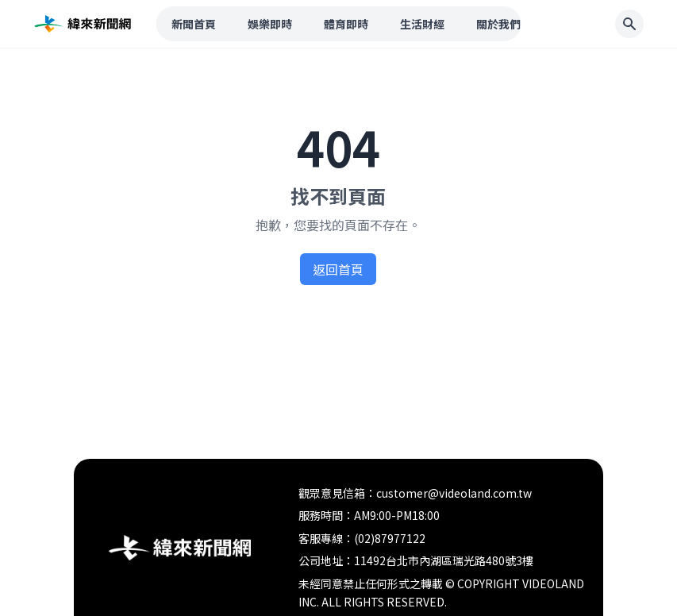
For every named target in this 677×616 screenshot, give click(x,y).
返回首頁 (338, 269)
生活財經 (422, 24)
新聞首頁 (194, 24)
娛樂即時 (270, 24)
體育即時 (346, 24)
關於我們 (498, 24)
